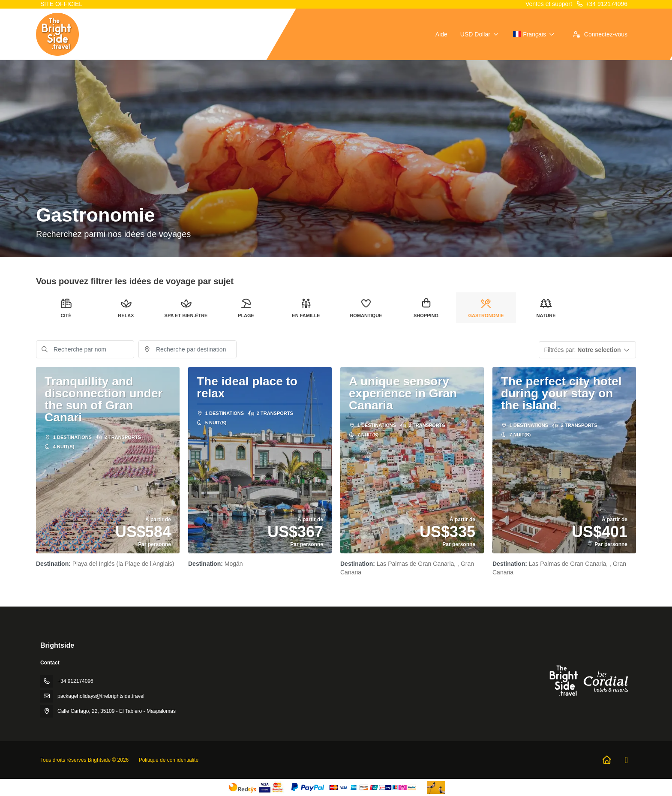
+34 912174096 (602, 4)
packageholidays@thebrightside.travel (101, 696)
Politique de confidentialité (169, 760)
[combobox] (187, 349)
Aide (441, 34)
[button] (587, 350)
